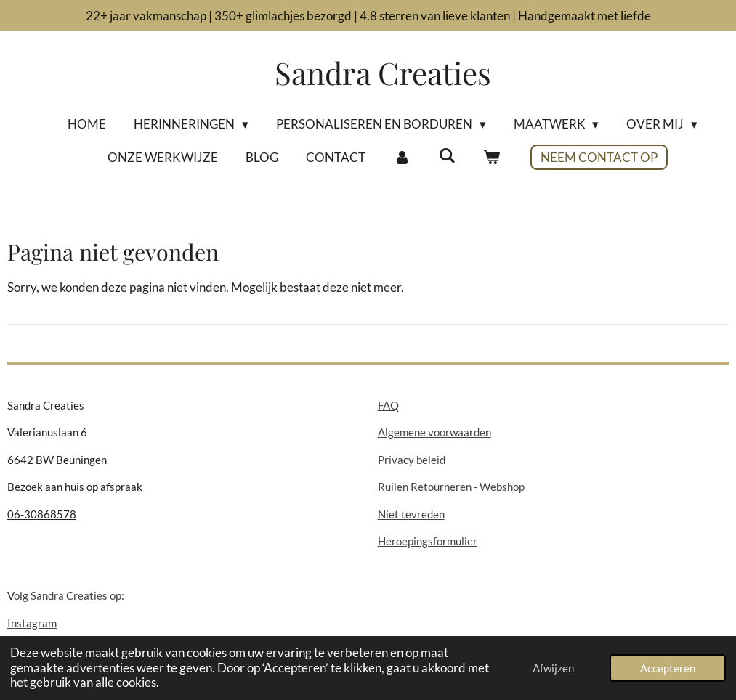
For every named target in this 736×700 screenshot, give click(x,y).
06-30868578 (42, 514)
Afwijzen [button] (553, 668)
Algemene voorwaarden (434, 432)
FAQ (388, 405)
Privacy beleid (412, 460)
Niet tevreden (411, 514)
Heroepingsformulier (428, 541)
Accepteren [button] (668, 668)
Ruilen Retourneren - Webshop (451, 487)
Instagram (32, 623)
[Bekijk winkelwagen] (492, 158)
